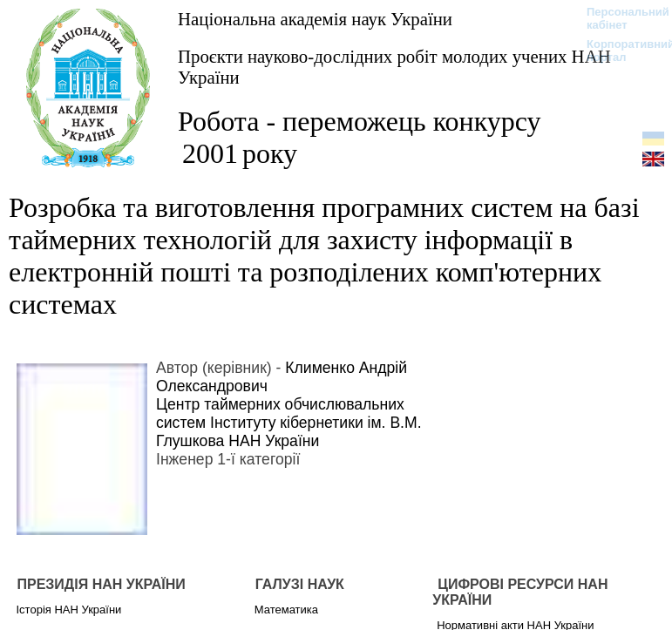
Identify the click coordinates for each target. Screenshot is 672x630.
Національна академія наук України (315, 19)
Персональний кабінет (619, 18)
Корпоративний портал (619, 51)
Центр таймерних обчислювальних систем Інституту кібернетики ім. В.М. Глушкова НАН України (289, 423)
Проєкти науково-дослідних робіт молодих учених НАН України (394, 67)
